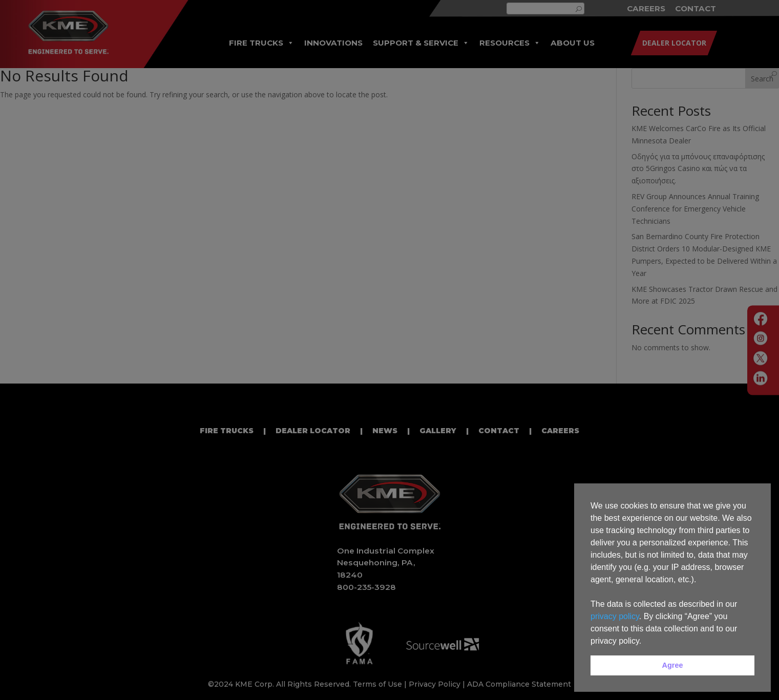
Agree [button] (673, 665)
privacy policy (615, 616)
